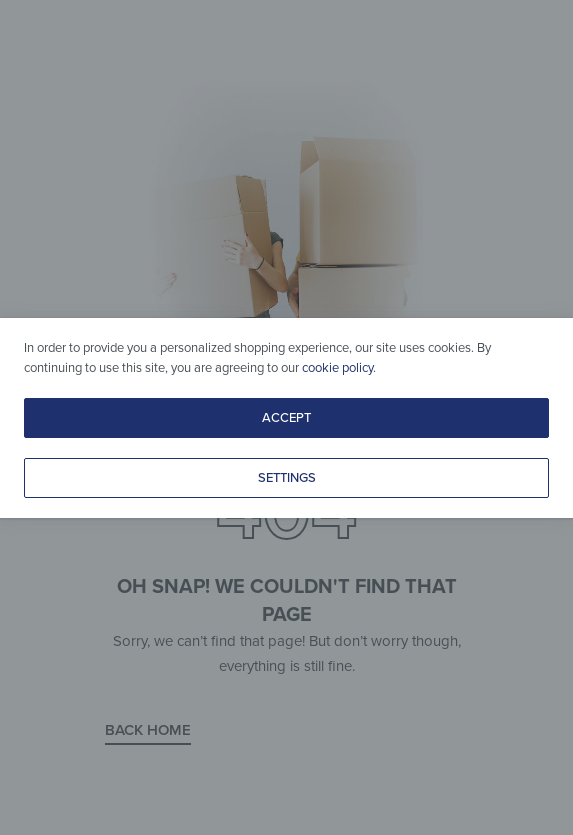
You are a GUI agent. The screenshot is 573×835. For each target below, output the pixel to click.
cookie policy (337, 368)
